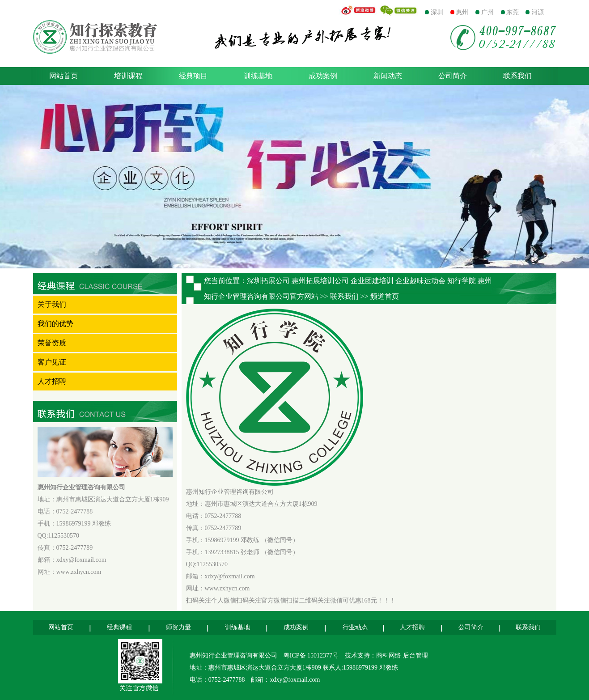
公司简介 (453, 76)
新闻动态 (388, 76)
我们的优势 (55, 324)
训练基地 (258, 76)
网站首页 (64, 76)
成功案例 (323, 76)
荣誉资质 (52, 343)
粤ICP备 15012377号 (311, 655)
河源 (538, 12)
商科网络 (390, 655)
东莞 (513, 12)
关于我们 (52, 304)
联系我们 (517, 76)
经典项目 (193, 76)
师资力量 (178, 627)
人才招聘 (52, 381)
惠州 (462, 12)
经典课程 (119, 627)
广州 (487, 12)
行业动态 (355, 627)
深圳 (437, 12)
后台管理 (415, 655)
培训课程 (128, 76)
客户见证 (52, 362)
